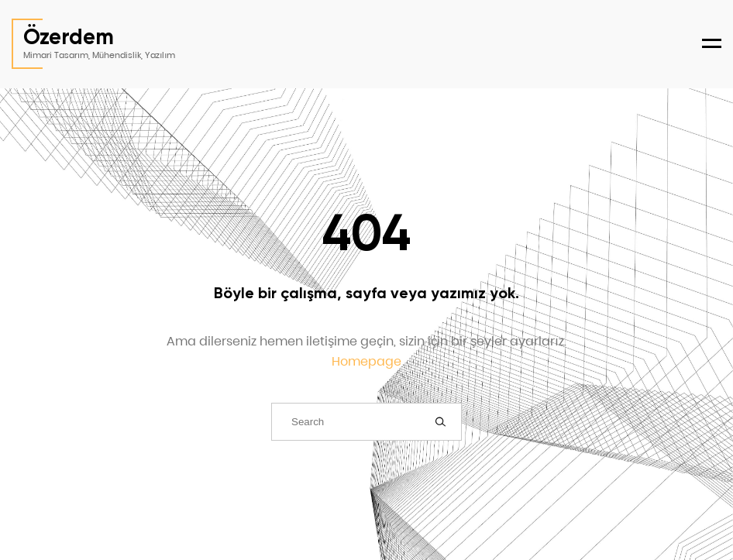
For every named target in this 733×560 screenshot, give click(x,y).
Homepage (366, 361)
